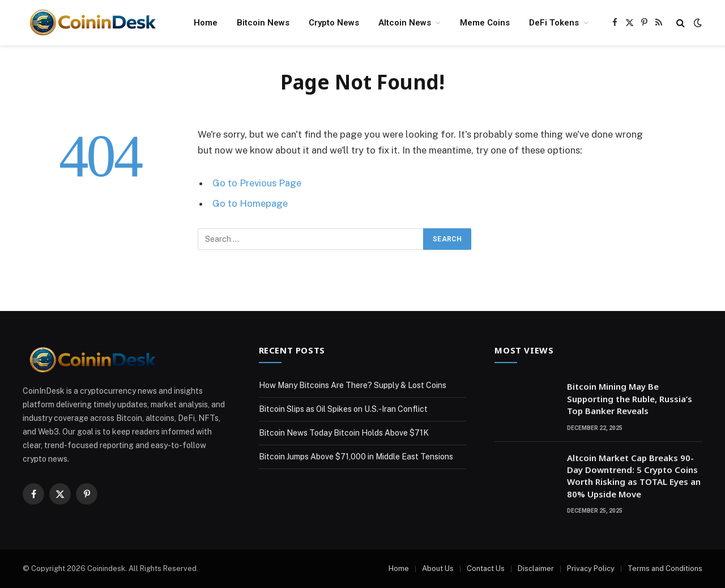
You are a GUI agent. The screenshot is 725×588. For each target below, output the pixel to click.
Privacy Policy (591, 568)
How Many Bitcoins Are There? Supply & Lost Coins (353, 385)
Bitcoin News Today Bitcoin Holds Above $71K (344, 433)
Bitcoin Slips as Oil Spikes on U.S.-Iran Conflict (343, 409)
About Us (438, 568)
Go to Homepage (250, 203)
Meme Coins (485, 23)
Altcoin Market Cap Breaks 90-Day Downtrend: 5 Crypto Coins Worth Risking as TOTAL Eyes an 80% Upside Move (634, 476)
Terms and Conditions (665, 568)
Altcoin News (405, 23)
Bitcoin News (263, 23)
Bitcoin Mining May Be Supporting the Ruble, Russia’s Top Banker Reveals (630, 399)
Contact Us (486, 568)
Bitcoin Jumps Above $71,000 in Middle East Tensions (356, 457)
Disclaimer (536, 568)
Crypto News (334, 23)
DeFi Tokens (554, 23)
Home (206, 23)
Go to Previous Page (257, 183)
